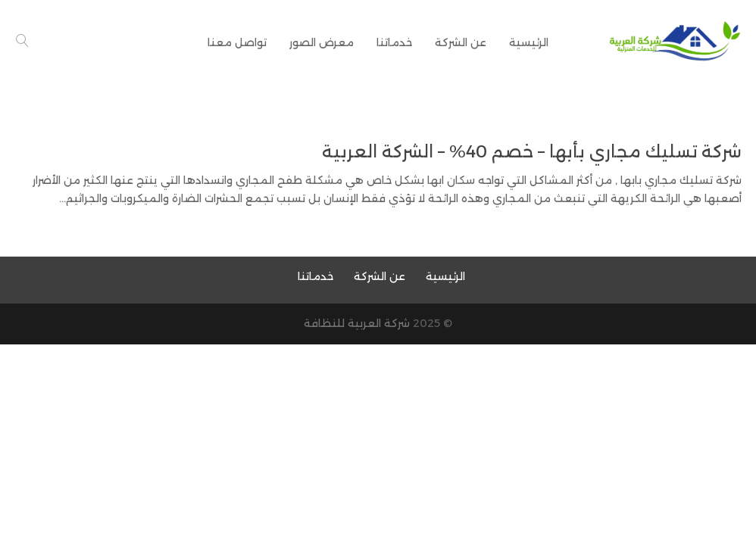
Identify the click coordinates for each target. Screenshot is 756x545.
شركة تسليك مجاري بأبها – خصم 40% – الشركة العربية (532, 152)
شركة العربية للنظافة (357, 323)
